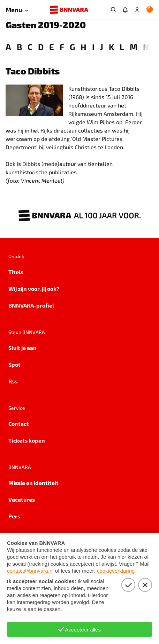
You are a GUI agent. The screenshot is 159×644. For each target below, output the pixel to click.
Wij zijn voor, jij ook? (34, 289)
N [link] (146, 47)
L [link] (122, 47)
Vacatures (22, 499)
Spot (14, 364)
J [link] (102, 47)
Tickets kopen (27, 440)
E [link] (52, 47)
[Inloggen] (137, 10)
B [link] (19, 47)
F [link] (62, 47)
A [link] (8, 47)
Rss (13, 381)
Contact (19, 424)
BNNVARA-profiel (31, 305)
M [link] (134, 47)
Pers (14, 516)
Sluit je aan (22, 348)
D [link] (41, 47)
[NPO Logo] (150, 10)
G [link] (72, 47)
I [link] (93, 47)
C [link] (30, 47)
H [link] (84, 47)
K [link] (111, 47)
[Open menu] (17, 10)
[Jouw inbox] (125, 10)
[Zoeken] (113, 10)
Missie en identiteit (33, 483)
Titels (16, 272)
